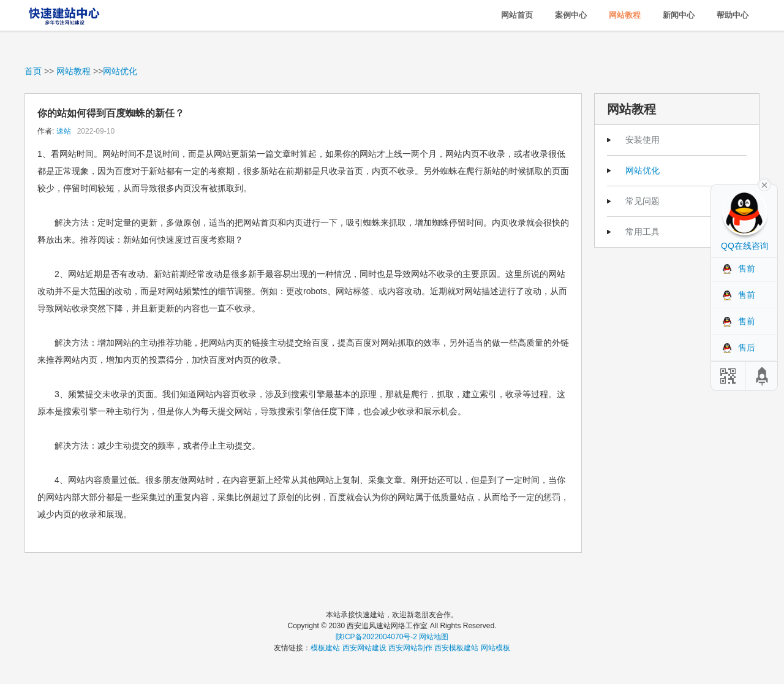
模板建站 (325, 648)
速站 (64, 131)
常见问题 (643, 201)
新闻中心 (679, 15)
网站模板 (496, 648)
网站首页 (517, 15)
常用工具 (643, 232)
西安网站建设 (364, 648)
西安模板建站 (456, 648)
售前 (747, 268)
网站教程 (625, 15)
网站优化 (120, 71)
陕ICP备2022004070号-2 (376, 637)
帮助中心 (733, 15)
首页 (33, 71)
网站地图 (434, 637)
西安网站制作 (410, 648)
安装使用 (643, 140)
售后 (747, 348)
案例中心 (571, 15)
